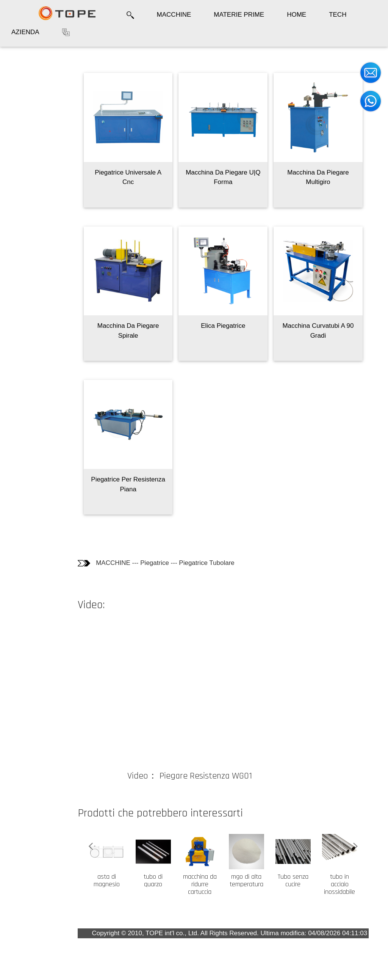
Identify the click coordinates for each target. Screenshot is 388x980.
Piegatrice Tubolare (207, 563)
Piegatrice (155, 563)
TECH (338, 15)
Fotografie (25, 89)
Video (19, 139)
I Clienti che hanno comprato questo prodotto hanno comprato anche (32, 174)
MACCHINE (174, 15)
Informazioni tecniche (24, 113)
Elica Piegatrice (223, 326)
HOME (296, 15)
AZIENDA (25, 32)
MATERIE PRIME (239, 15)
